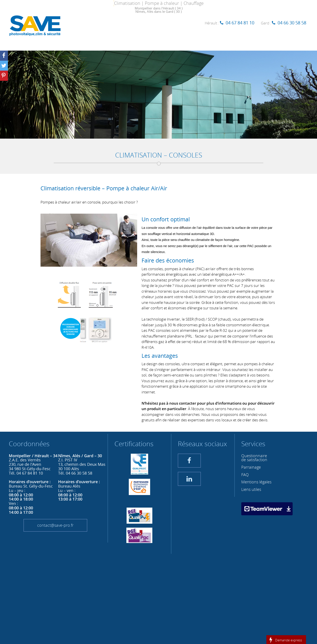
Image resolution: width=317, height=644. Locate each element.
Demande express (289, 640)
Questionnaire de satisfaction (254, 458)
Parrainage (251, 467)
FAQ (245, 475)
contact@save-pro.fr (55, 525)
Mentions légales (256, 482)
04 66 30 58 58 (292, 23)
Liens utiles (251, 489)
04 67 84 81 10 (240, 23)
